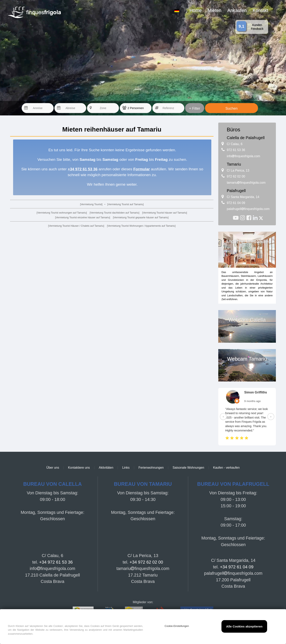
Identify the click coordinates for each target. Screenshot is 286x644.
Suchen (231, 108)
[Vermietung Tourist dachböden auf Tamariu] (115, 213)
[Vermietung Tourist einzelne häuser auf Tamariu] (83, 217)
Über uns (53, 468)
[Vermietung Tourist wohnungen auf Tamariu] (62, 213)
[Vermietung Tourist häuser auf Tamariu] (165, 213)
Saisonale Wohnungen (188, 468)
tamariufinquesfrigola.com (246, 183)
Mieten (214, 10)
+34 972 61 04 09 (237, 567)
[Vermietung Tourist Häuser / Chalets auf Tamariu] (76, 226)
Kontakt (260, 10)
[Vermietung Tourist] (91, 204)
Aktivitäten (106, 468)
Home (196, 10)
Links (126, 468)
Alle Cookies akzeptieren (244, 626)
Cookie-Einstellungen (177, 626)
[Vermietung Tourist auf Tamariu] (125, 204)
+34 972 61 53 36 (56, 562)
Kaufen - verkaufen (226, 468)
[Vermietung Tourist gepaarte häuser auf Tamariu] (141, 217)
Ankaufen (237, 10)
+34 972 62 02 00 (146, 562)
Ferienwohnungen (151, 468)
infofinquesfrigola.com (243, 156)
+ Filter (195, 108)
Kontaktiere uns (79, 468)
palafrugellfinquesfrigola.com (248, 209)
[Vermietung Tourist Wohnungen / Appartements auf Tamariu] (141, 226)
